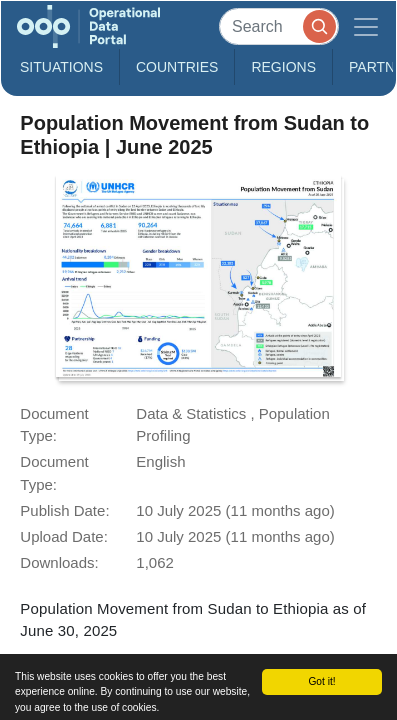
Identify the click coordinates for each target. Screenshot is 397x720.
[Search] (279, 26)
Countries (177, 67)
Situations (61, 67)
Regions (283, 67)
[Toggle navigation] (366, 26)
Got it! (321, 681)
